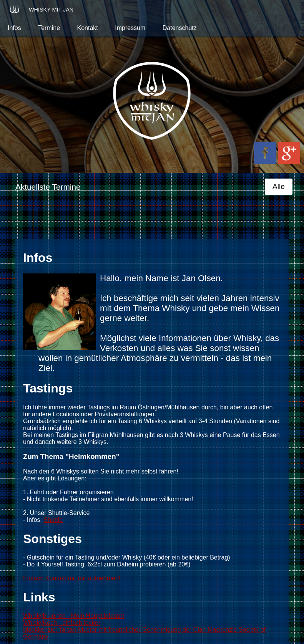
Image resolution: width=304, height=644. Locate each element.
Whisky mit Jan (41, 9)
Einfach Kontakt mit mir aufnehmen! (72, 578)
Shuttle (53, 520)
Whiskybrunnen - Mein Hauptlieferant (74, 616)
